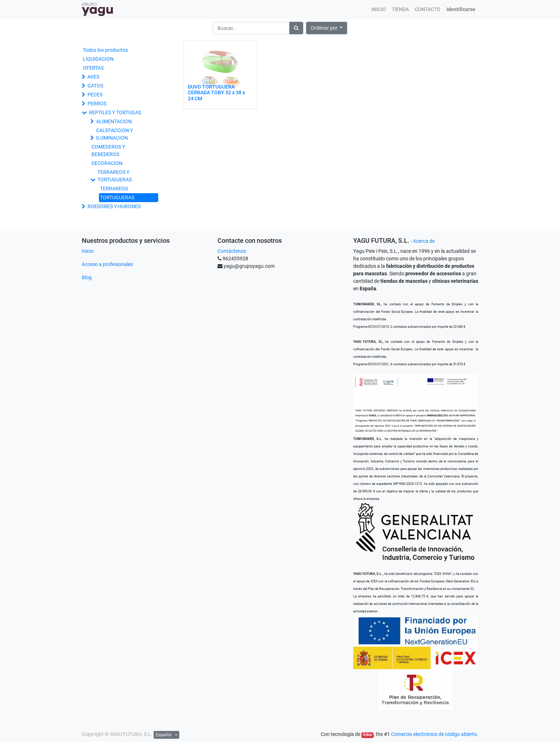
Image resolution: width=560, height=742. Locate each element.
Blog (87, 277)
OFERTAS (93, 68)
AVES (93, 77)
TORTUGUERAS (117, 197)
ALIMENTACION (114, 121)
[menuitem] (379, 9)
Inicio (88, 251)
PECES (95, 95)
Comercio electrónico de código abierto (434, 734)
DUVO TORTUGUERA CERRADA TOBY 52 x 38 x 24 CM (216, 93)
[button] (327, 28)
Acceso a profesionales (107, 264)
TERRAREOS (114, 189)
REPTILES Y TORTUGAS (115, 112)
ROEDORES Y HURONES (114, 206)
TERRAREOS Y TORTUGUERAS (115, 176)
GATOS (95, 86)
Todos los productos (105, 50)
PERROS (97, 104)
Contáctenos (232, 251)
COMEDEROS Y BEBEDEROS (108, 151)
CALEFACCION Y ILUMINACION (114, 134)
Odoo (367, 735)
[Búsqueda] (296, 28)
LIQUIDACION (98, 59)
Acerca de (424, 241)
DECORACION (107, 163)
